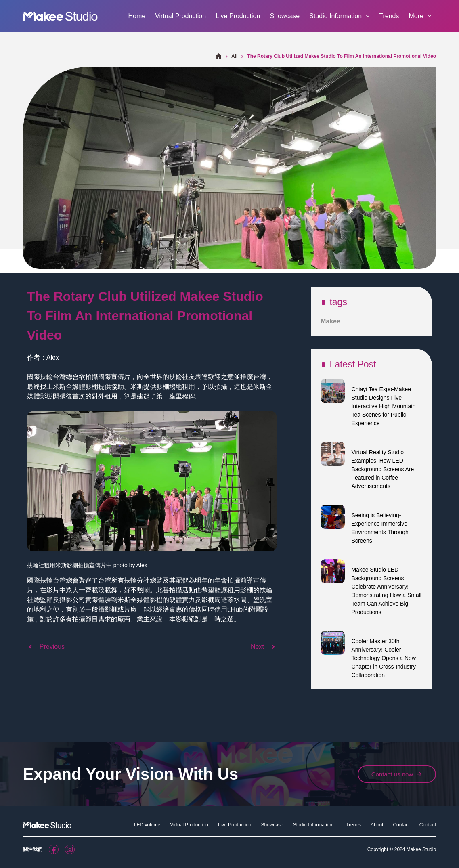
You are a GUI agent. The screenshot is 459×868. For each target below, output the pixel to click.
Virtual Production (180, 16)
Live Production (238, 16)
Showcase (285, 16)
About (377, 825)
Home (137, 16)
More (422, 16)
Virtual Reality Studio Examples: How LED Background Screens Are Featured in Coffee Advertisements (382, 469)
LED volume (147, 825)
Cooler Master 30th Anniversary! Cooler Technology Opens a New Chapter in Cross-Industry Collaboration (384, 658)
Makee (330, 321)
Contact (401, 825)
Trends (389, 16)
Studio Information (341, 16)
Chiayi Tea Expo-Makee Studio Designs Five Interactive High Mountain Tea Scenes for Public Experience (383, 406)
